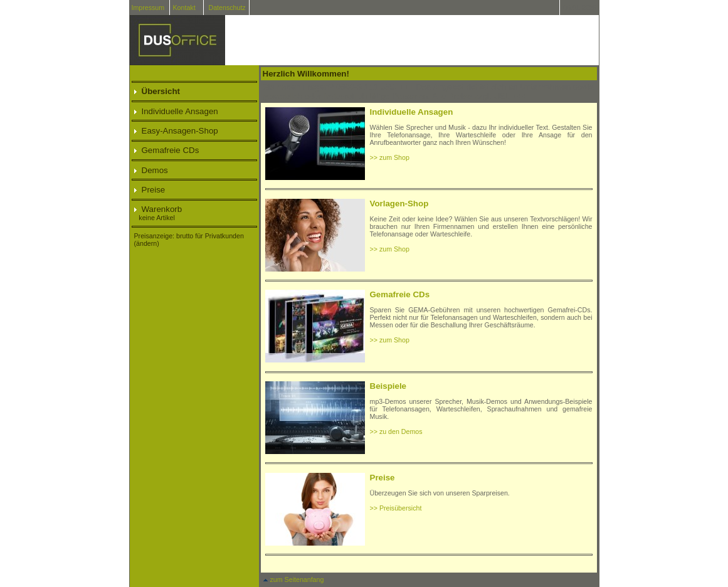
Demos (151, 170)
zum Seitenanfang (293, 579)
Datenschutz (227, 8)
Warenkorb (158, 209)
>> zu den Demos (396, 431)
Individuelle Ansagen (176, 111)
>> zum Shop (390, 157)
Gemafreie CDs (167, 150)
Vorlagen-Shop (399, 204)
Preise (150, 190)
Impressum (148, 8)
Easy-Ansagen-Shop (176, 131)
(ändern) (147, 243)
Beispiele (388, 386)
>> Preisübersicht (396, 508)
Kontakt (184, 8)
